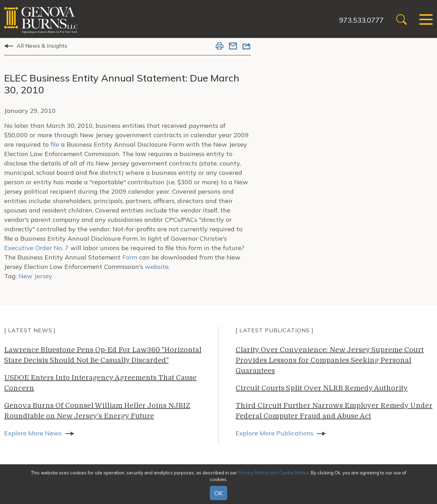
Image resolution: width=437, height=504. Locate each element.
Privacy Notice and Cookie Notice (273, 473)
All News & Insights (42, 46)
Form (130, 257)
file (55, 144)
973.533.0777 (361, 20)
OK (219, 493)
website (157, 267)
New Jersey (35, 276)
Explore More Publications (274, 433)
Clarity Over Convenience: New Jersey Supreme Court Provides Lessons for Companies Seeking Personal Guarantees (330, 360)
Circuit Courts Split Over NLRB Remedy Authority (322, 388)
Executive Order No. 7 (36, 248)
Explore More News (33, 433)
